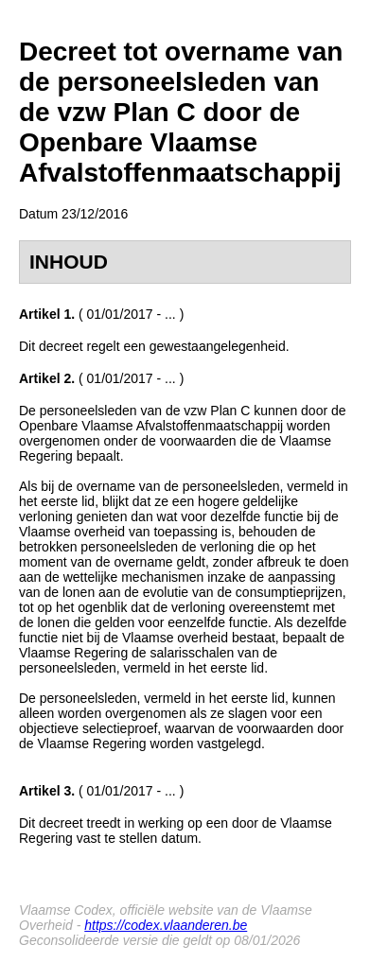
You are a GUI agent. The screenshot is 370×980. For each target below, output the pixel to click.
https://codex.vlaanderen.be (166, 925)
